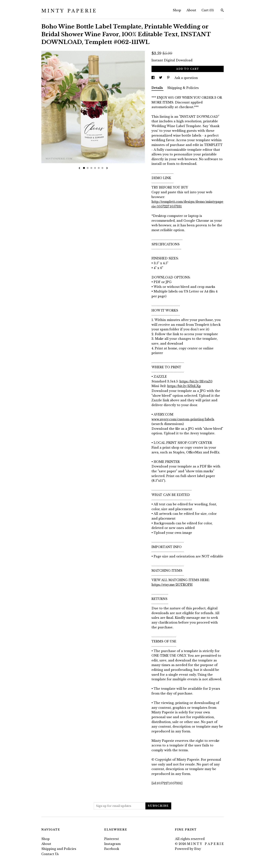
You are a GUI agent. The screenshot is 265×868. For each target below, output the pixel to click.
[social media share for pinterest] (169, 78)
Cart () (208, 10)
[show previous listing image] (79, 168)
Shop (177, 10)
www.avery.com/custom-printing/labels (183, 419)
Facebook (112, 849)
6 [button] (102, 168)
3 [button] (91, 168)
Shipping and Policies (59, 849)
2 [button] (88, 168)
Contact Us (50, 854)
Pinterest (112, 839)
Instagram (112, 844)
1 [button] (84, 168)
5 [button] (99, 168)
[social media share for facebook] (153, 78)
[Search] (222, 11)
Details (158, 88)
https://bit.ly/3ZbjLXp (184, 386)
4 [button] (95, 168)
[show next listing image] (107, 168)
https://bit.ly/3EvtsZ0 (196, 381)
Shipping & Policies (183, 88)
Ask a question (186, 78)
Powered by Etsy (188, 849)
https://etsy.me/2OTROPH (172, 585)
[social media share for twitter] (161, 78)
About (191, 10)
